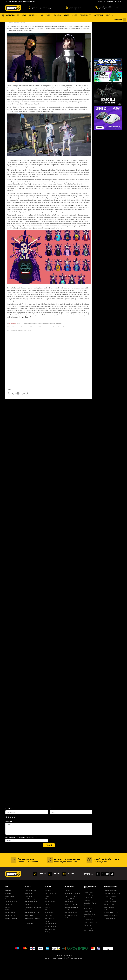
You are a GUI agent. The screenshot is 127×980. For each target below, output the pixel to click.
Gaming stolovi (50, 937)
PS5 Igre (8, 909)
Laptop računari (50, 940)
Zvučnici (47, 926)
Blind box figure (89, 949)
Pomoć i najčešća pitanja (72, 912)
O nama (67, 909)
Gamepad (48, 923)
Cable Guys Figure (90, 922)
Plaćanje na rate (109, 923)
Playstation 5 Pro (30, 909)
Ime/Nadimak (10, 828)
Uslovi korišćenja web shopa (63, 974)
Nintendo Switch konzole (33, 926)
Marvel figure (88, 944)
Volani (47, 929)
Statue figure (88, 925)
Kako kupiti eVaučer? (71, 923)
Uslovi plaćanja (109, 918)
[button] (120, 20)
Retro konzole (29, 940)
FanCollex (87, 919)
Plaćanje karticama (110, 920)
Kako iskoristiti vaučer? (72, 926)
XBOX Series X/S (31, 918)
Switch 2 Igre (10, 915)
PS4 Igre (8, 912)
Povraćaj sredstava (110, 937)
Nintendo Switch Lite (32, 929)
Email (52, 828)
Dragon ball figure (90, 938)
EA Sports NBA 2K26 (12, 931)
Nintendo (28, 923)
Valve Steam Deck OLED (33, 937)
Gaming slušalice (50, 912)
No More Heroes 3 (55, 45)
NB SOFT (66, 977)
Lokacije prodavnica (71, 931)
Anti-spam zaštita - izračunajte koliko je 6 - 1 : (21, 856)
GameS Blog (68, 929)
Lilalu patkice (88, 916)
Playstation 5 (29, 912)
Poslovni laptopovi (51, 945)
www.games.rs (54, 977)
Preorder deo (50, 346)
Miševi (47, 918)
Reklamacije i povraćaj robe (113, 929)
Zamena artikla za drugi (111, 931)
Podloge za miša (50, 920)
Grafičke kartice (50, 948)
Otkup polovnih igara (71, 915)
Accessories (49, 931)
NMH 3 (73, 224)
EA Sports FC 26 (11, 934)
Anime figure (88, 927)
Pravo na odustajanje (111, 934)
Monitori (47, 915)
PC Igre (8, 926)
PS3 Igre (8, 929)
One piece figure (89, 936)
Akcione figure (89, 911)
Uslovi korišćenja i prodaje (112, 912)
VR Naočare (29, 942)
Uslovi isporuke (109, 926)
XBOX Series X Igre (11, 920)
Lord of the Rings (90, 933)
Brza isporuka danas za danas (72, 935)
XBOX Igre (9, 923)
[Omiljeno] (119, 1)
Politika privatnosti (110, 915)
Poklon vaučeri (69, 920)
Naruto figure (88, 930)
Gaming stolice (50, 934)
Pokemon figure (89, 947)
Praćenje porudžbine (110, 909)
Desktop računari (50, 951)
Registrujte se (112, 1)
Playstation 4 (29, 915)
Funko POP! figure (90, 914)
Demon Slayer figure (91, 941)
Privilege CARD (69, 918)
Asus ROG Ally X (30, 934)
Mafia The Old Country (12, 937)
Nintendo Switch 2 (31, 920)
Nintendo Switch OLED (32, 931)
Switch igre (9, 918)
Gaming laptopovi (50, 942)
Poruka (9, 840)
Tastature (48, 909)
